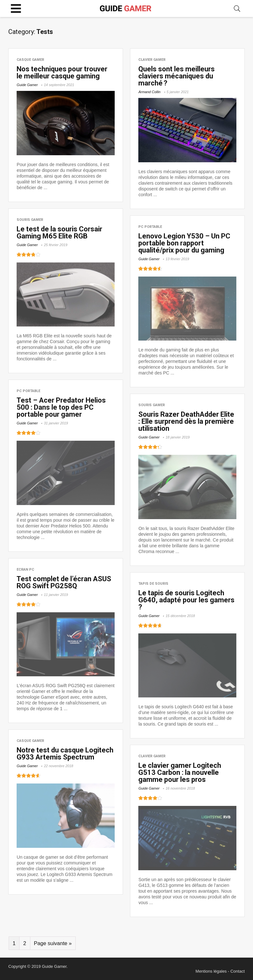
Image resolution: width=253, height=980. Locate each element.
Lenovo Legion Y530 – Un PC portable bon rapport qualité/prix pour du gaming (184, 243)
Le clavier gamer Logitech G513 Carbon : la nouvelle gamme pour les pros (180, 772)
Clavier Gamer (152, 60)
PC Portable (150, 227)
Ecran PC (25, 570)
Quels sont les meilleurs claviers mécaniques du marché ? (176, 76)
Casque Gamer (30, 60)
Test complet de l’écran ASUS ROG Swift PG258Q (64, 582)
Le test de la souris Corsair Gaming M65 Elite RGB (59, 233)
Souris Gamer (30, 220)
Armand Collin (149, 92)
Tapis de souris (153, 584)
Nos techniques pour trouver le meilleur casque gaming (62, 72)
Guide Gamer (27, 85)
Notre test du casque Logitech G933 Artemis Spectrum (65, 754)
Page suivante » (53, 943)
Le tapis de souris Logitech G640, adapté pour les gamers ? (186, 600)
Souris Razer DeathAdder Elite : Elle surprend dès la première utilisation (186, 421)
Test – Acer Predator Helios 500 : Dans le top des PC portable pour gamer (61, 407)
